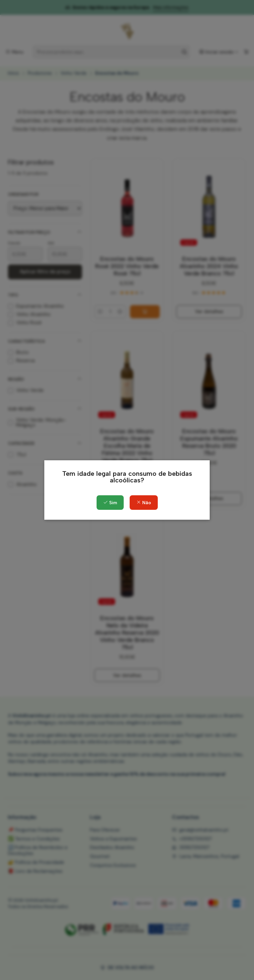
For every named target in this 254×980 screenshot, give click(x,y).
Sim (110, 503)
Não (144, 503)
